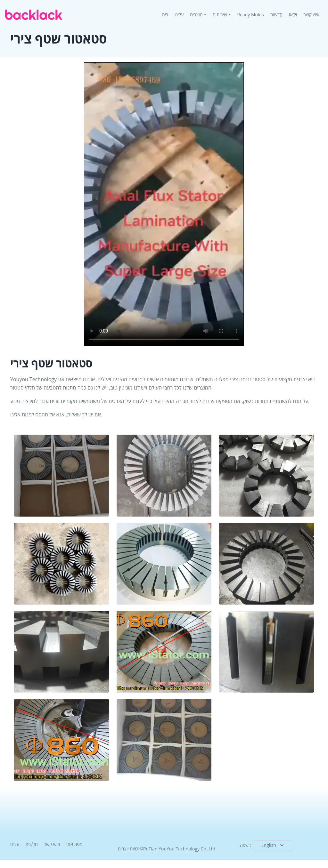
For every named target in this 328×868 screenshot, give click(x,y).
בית (167, 14)
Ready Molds (250, 15)
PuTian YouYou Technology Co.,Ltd (179, 849)
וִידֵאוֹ (293, 15)
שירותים (220, 15)
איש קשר (312, 15)
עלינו (179, 15)
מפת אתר (74, 844)
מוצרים (196, 15)
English (273, 845)
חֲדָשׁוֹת (276, 15)
